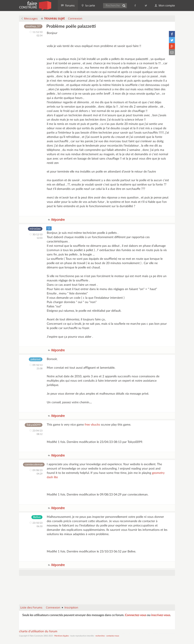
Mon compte (165, 5)
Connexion (75, 18)
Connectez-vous (136, 615)
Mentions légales (62, 636)
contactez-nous (113, 636)
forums (68, 5)
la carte (88, 5)
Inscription (71, 607)
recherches (100, 636)
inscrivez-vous (161, 615)
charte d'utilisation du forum (38, 631)
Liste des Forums (31, 607)
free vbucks (92, 425)
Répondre (56, 220)
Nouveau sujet (53, 18)
